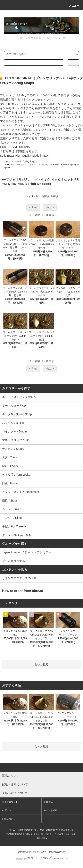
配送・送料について (49, 830)
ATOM (44, 838)
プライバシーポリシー (44, 834)
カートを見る (50, 810)
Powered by (41, 859)
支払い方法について (27, 830)
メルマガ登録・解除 (66, 834)
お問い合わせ (9, 819)
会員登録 (48, 802)
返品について (67, 830)
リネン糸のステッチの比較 (19, 578)
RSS (38, 838)
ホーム (7, 161)
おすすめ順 (32, 196)
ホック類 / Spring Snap (24, 161)
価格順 (45, 196)
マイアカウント (10, 802)
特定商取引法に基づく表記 (18, 834)
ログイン (7, 810)
